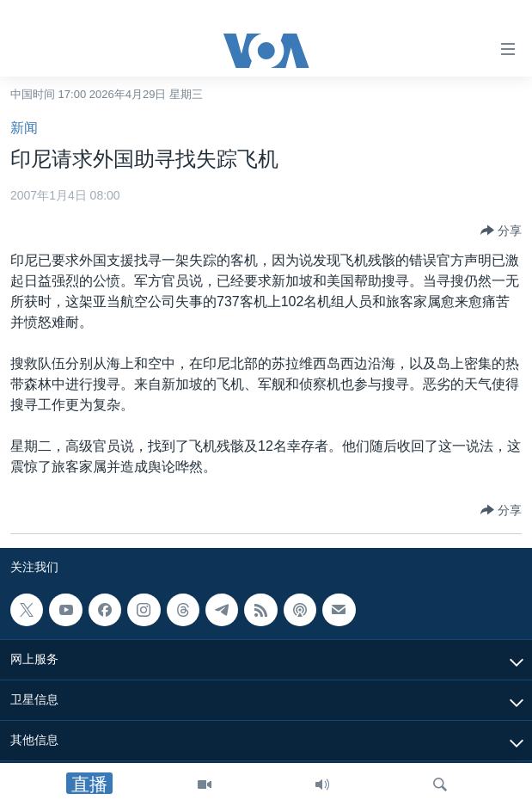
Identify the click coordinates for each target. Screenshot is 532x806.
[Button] (501, 231)
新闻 (24, 128)
